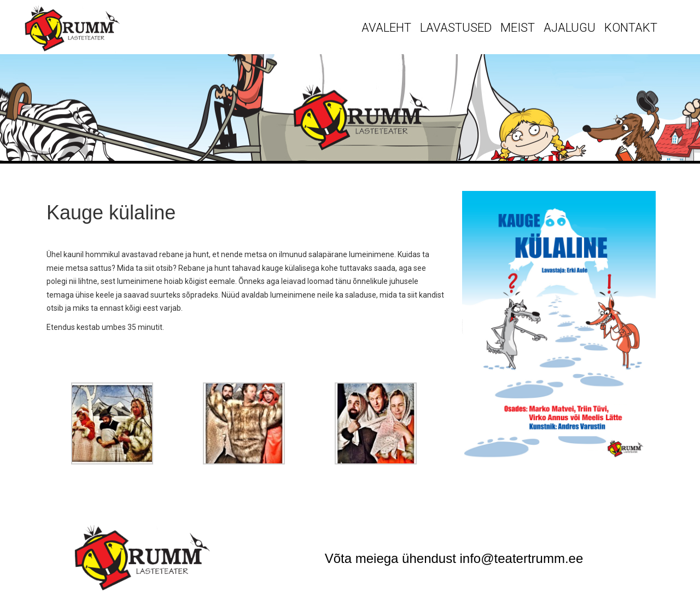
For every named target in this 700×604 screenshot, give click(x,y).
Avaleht (386, 28)
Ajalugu (570, 28)
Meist (518, 28)
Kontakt (631, 28)
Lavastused (456, 28)
